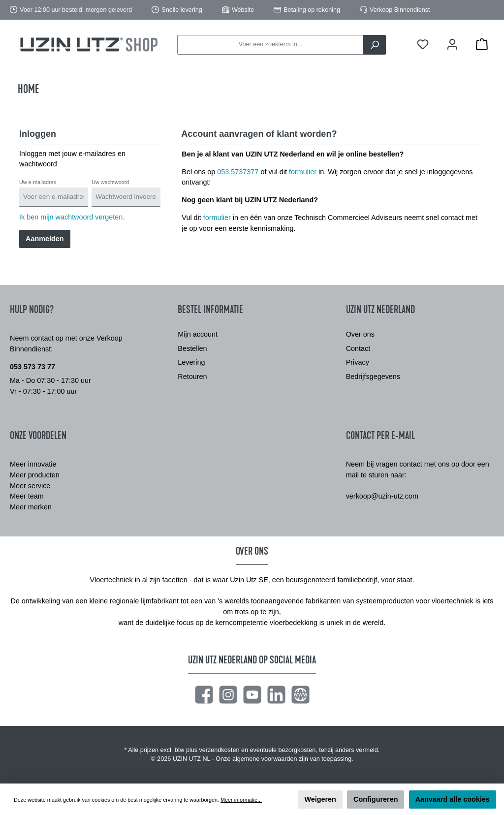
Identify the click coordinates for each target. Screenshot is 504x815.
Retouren (192, 376)
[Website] (300, 695)
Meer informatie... (241, 800)
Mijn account (198, 334)
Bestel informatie (210, 310)
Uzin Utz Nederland (380, 310)
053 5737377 (238, 172)
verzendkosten (220, 750)
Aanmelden (45, 239)
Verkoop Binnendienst (400, 10)
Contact (358, 348)
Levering (191, 362)
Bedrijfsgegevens (373, 376)
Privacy (358, 362)
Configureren (376, 799)
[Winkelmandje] (482, 45)
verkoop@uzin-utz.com (382, 496)
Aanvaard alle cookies (453, 799)
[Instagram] (228, 695)
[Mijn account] (452, 45)
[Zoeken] (375, 45)
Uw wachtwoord (110, 182)
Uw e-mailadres (38, 182)
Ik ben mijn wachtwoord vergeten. (72, 217)
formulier (303, 172)
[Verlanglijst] (423, 45)
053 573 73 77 (32, 367)
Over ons (360, 334)
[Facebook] (204, 695)
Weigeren (320, 799)
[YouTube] (252, 695)
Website (243, 10)
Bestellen (192, 348)
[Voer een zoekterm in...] (270, 45)
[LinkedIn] (276, 695)
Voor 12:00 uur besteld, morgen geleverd (76, 10)
